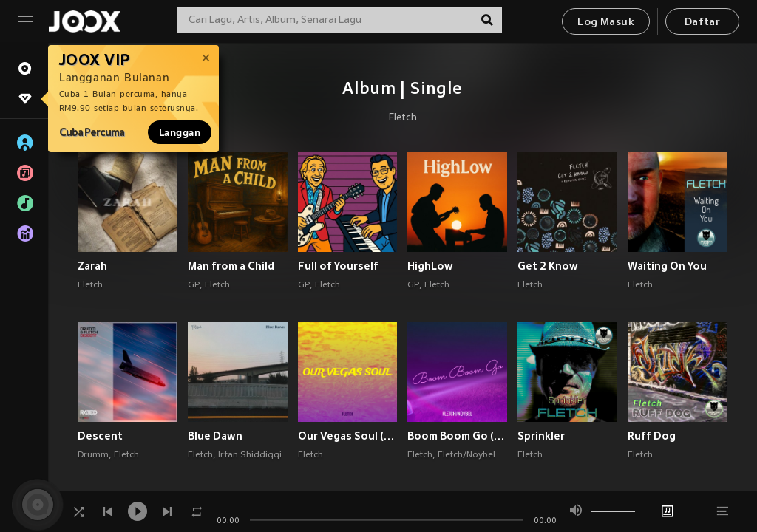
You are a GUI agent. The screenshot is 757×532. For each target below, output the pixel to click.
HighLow (430, 266)
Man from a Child (231, 266)
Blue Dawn (215, 436)
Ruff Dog (652, 436)
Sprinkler (541, 436)
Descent (100, 436)
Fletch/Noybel (466, 455)
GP (194, 285)
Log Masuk (606, 23)
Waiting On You (667, 266)
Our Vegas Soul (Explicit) (348, 436)
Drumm (93, 455)
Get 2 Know (548, 266)
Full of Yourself (338, 266)
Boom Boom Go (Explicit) (457, 436)
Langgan (180, 132)
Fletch (403, 118)
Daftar (702, 23)
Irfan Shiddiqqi (250, 455)
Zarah (92, 266)
